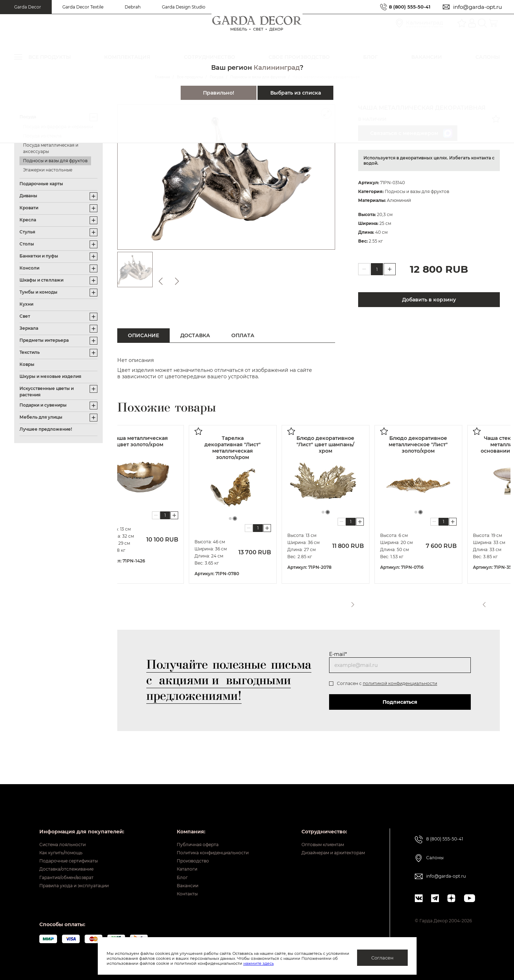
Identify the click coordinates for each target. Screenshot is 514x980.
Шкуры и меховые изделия (50, 376)
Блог (172, 871)
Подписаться (400, 702)
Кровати (29, 208)
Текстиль (30, 352)
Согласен (382, 958)
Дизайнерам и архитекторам (330, 838)
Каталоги (178, 860)
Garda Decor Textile (83, 7)
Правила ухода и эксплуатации (80, 882)
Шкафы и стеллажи (41, 280)
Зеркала (29, 328)
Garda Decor (28, 7)
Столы (27, 244)
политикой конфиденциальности (400, 683)
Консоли (29, 268)
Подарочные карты (41, 184)
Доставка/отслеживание (71, 860)
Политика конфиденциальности (208, 838)
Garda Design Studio (184, 7)
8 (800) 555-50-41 (407, 7)
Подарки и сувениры (43, 405)
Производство (185, 849)
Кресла (28, 220)
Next (496, 602)
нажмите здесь (296, 963)
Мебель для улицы (41, 417)
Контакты (178, 893)
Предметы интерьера (44, 340)
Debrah (133, 7)
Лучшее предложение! (46, 429)
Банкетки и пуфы (39, 256)
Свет (25, 316)
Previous (482, 602)
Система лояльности (66, 827)
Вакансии (178, 882)
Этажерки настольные (48, 170)
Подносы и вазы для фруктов (55, 161)
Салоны (438, 840)
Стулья (27, 232)
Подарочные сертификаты (74, 849)
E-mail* (338, 654)
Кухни (26, 304)
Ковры (27, 364)
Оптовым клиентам (317, 827)
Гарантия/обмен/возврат (72, 871)
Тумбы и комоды (38, 292)
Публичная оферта (190, 827)
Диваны (28, 196)
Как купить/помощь (65, 838)
